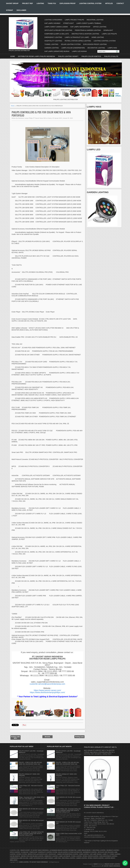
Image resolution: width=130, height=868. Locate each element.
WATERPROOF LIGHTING (90, 852)
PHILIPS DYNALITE (111, 56)
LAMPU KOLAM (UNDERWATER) (73, 48)
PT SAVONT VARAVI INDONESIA (40, 850)
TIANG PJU (52, 3)
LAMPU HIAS (112, 48)
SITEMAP (9, 10)
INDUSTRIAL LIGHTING (95, 20)
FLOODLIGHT (25, 852)
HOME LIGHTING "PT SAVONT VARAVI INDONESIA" (34, 862)
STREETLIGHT (68, 23)
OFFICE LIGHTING (100, 27)
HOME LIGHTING (98, 37)
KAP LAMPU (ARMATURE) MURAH (57, 51)
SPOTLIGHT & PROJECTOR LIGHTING (58, 30)
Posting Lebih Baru (15, 737)
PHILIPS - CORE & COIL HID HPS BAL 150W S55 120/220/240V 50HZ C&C (30, 763)
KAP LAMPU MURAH (96, 854)
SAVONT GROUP (12, 3)
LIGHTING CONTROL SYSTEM (90, 3)
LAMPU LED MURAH (79, 51)
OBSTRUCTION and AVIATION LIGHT (38, 854)
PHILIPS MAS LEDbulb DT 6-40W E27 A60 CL (100, 747)
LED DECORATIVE (15, 856)
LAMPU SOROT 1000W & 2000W (56, 27)
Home (13, 56)
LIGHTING (40, 3)
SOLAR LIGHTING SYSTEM (71, 44)
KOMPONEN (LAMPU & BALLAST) (57, 34)
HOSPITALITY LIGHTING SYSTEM (48, 852)
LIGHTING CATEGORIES (53, 20)
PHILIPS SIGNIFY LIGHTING (112, 864)
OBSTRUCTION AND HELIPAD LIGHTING (32, 856)
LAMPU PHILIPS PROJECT (84, 850)
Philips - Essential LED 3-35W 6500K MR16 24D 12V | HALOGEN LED (32, 798)
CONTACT (120, 3)
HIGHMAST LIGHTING (113, 850)
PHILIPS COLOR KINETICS (91, 56)
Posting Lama (79, 737)
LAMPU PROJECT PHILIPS (74, 20)
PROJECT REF (27, 3)
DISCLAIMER (21, 10)
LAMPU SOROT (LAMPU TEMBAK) (89, 23)
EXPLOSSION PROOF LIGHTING (95, 44)
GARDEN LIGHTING (52, 48)
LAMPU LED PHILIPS (109, 34)
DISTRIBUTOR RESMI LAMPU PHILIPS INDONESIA (37, 56)
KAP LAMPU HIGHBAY (53, 23)
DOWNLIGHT (108, 30)
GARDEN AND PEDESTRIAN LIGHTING (68, 854)
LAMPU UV (106, 854)
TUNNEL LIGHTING (51, 44)
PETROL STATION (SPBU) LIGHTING (78, 41)
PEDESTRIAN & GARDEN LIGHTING (88, 30)
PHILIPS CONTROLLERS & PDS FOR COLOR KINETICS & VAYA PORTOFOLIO (41, 114)
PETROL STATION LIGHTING (91, 856)
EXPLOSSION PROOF (68, 3)
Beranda (47, 737)
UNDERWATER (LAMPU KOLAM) (19, 858)
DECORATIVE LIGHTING (96, 48)
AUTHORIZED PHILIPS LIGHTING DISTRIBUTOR (63, 850)
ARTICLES (109, 3)
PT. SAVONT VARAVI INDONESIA (111, 866)
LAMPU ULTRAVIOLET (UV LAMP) (77, 37)
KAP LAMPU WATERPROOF (80, 27)
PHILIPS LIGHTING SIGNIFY (68, 56)
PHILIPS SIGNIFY (25, 850)
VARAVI (96, 864)
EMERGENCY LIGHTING (53, 37)
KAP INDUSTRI (78, 852)
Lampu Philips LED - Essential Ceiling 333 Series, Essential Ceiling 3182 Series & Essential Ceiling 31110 (31, 834)
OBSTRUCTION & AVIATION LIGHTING (85, 34)
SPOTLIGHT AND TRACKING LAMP (107, 852)
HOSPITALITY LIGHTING (53, 41)
